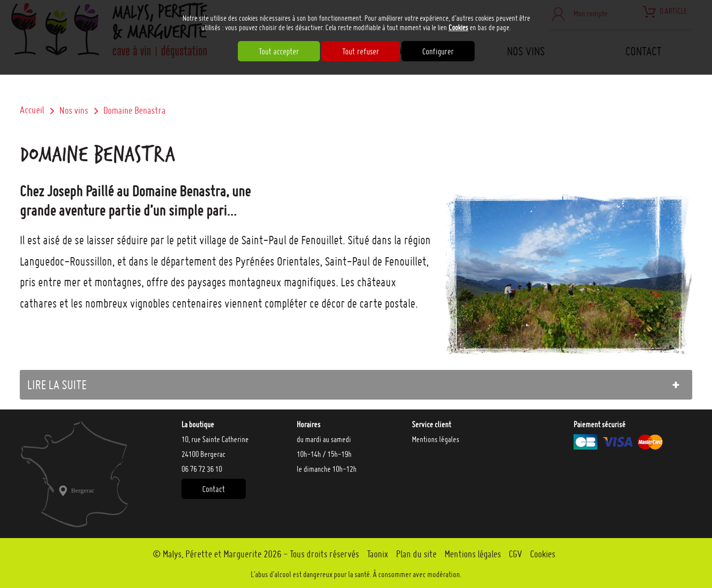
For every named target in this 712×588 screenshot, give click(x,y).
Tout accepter (279, 51)
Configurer (438, 51)
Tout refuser (361, 51)
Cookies (458, 27)
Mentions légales (436, 439)
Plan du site (416, 554)
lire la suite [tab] (57, 385)
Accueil (32, 110)
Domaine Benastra (134, 110)
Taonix (378, 554)
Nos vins (74, 110)
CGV (515, 554)
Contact (214, 489)
